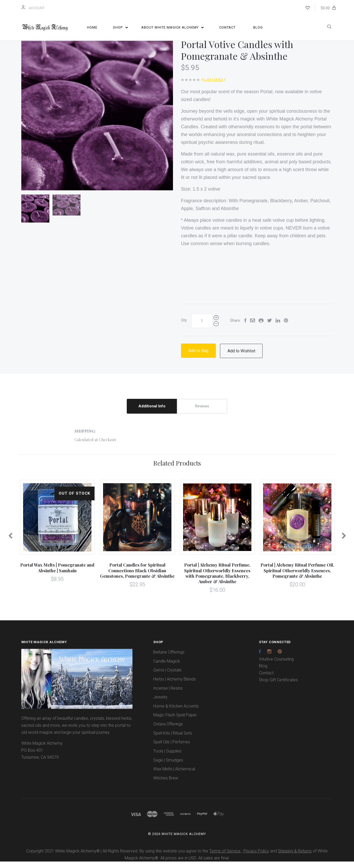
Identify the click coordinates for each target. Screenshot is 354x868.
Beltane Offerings (169, 659)
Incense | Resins (168, 695)
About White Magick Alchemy (173, 27)
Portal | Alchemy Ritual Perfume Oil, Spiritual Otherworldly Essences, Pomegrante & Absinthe (297, 577)
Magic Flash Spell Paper (175, 722)
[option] (97, 121)
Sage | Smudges (168, 767)
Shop (120, 27)
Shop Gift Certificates (278, 686)
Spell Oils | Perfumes (172, 749)
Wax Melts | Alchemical (174, 776)
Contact (227, 27)
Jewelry (160, 704)
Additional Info (152, 413)
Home (92, 27)
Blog (258, 27)
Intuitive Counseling (276, 666)
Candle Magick (167, 668)
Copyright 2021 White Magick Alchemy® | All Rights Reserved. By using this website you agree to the (118, 857)
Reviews (202, 413)
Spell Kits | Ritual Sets (173, 740)
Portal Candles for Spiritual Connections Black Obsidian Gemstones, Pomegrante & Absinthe (137, 577)
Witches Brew (166, 785)
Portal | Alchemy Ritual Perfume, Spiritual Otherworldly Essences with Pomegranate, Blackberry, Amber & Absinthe (217, 580)
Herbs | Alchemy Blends (175, 686)
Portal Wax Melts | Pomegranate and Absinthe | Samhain (57, 574)
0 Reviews (213, 86)
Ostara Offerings (168, 731)
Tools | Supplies (167, 758)
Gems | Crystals (167, 677)
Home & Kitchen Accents (176, 713)
